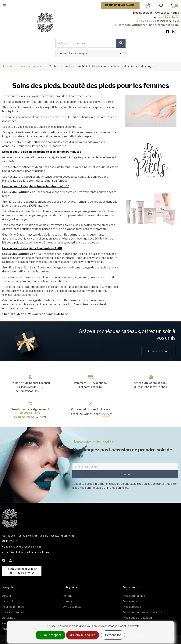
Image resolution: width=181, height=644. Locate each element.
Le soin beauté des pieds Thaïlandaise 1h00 (32, 248)
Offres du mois (72, 607)
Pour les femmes (13, 607)
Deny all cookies (83, 635)
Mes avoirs (130, 601)
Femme (68, 596)
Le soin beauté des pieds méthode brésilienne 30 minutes (42, 152)
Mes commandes (134, 596)
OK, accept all (50, 635)
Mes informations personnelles (143, 612)
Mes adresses (132, 607)
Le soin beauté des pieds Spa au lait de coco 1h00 (36, 186)
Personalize (113, 635)
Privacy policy (136, 635)
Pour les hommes (13, 612)
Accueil (7, 66)
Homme (68, 601)
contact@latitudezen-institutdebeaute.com (149, 25)
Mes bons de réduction (137, 618)
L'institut (8, 601)
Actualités (9, 618)
